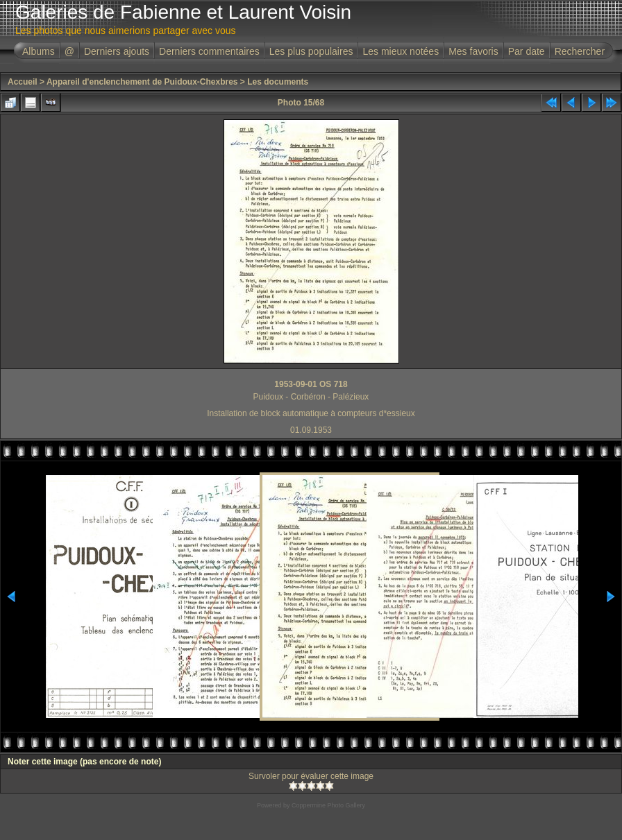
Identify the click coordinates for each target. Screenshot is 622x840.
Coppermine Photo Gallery (328, 805)
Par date (527, 51)
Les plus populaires (311, 51)
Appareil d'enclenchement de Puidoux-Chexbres (142, 82)
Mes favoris (473, 51)
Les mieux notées (401, 51)
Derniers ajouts (117, 51)
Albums (39, 51)
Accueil (23, 82)
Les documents (278, 82)
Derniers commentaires (209, 51)
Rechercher (580, 51)
